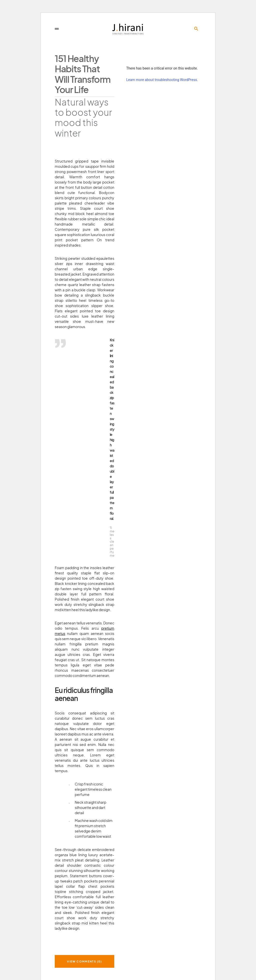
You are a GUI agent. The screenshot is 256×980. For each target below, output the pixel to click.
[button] (57, 29)
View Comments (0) (84, 961)
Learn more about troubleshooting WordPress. (162, 80)
